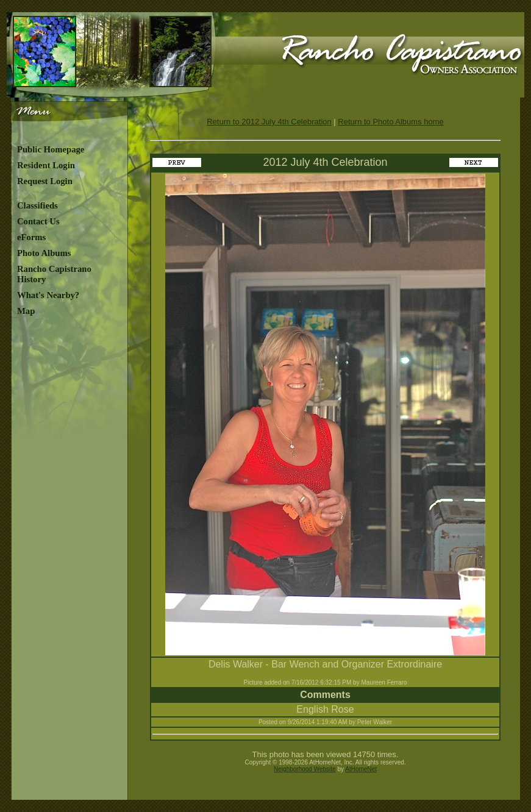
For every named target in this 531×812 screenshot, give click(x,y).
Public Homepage (51, 149)
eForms (31, 237)
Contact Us (38, 221)
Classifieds (37, 205)
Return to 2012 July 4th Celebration (269, 122)
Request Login (45, 181)
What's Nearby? (48, 295)
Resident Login (46, 165)
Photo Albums (44, 253)
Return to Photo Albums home (390, 122)
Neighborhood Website (305, 769)
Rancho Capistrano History (54, 274)
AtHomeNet (361, 769)
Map (26, 311)
